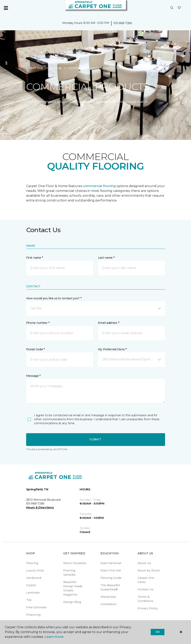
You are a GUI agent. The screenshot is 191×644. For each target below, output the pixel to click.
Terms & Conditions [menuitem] (145, 599)
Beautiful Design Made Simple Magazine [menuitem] (73, 588)
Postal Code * (35, 349)
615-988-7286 (123, 23)
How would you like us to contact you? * (54, 298)
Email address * (109, 323)
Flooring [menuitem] (32, 563)
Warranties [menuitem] (108, 597)
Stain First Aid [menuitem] (110, 570)
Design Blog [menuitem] (72, 602)
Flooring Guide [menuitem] (111, 578)
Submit (95, 439)
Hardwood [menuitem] (34, 578)
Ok (158, 632)
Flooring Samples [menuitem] (69, 573)
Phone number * (38, 323)
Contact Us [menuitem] (145, 589)
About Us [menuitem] (144, 563)
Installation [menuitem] (109, 604)
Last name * (106, 258)
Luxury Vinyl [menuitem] (35, 570)
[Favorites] (179, 8)
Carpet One (35, 68)
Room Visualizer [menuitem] (75, 563)
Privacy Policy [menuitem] (148, 608)
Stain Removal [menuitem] (111, 563)
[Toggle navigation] (6, 8)
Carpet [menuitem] (31, 585)
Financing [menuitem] (33, 615)
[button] (172, 8)
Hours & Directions (40, 508)
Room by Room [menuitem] (149, 570)
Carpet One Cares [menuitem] (146, 580)
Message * (33, 376)
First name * (35, 258)
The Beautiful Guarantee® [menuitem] (110, 587)
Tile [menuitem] (29, 600)
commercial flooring (99, 186)
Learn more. (54, 637)
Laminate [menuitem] (33, 593)
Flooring (55, 68)
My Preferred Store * (112, 349)
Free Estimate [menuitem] (36, 607)
